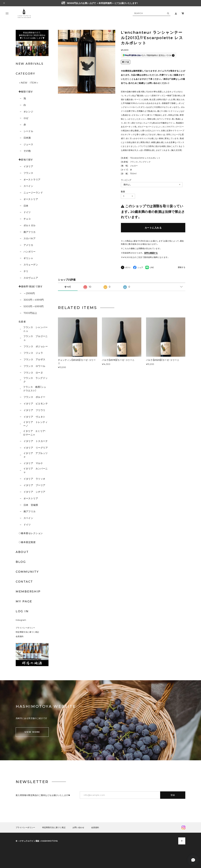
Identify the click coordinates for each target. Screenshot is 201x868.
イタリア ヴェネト (34, 417)
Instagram (21, 620)
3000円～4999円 (34, 300)
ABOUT (22, 552)
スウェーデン (31, 265)
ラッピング (126, 180)
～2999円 (29, 293)
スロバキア (30, 238)
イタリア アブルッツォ (36, 455)
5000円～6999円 (34, 306)
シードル (28, 131)
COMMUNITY (27, 572)
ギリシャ (28, 258)
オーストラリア (32, 180)
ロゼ (26, 118)
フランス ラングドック (36, 380)
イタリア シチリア (34, 492)
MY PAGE (24, 601)
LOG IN (22, 611)
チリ (26, 271)
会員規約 (20, 636)
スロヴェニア (31, 278)
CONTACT (24, 582)
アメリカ (28, 245)
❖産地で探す (26, 160)
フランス (28, 173)
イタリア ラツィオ (34, 479)
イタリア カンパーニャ (36, 470)
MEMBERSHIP (28, 592)
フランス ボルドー (34, 397)
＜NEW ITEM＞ (29, 83)
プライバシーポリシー (25, 628)
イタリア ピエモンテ (36, 404)
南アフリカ (30, 232)
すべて (68, 287)
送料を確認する (151, 253)
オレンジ (28, 112)
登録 (173, 795)
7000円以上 (30, 313)
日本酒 (27, 138)
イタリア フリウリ (34, 410)
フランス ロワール (34, 366)
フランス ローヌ (33, 373)
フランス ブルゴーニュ (36, 338)
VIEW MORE (32, 732)
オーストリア (31, 199)
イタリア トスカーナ (36, 441)
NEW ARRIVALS (30, 64)
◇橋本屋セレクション (31, 533)
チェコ (27, 219)
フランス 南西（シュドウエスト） (35, 389)
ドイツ (27, 212)
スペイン (28, 186)
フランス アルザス (34, 359)
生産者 (22, 322)
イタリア (28, 166)
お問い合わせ (78, 827)
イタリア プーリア (34, 485)
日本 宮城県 (31, 505)
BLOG (21, 562)
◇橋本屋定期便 (27, 542)
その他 (27, 151)
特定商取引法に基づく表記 (27, 632)
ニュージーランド (33, 193)
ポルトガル (30, 225)
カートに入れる (153, 228)
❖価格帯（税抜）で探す (31, 286)
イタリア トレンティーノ (35, 424)
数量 (123, 192)
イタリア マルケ (33, 463)
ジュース (28, 144)
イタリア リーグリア (36, 448)
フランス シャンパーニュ (35, 329)
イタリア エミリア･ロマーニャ (35, 433)
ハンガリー (30, 252)
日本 (26, 206)
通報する (182, 267)
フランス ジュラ (33, 353)
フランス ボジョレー (36, 346)
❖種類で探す (26, 92)
